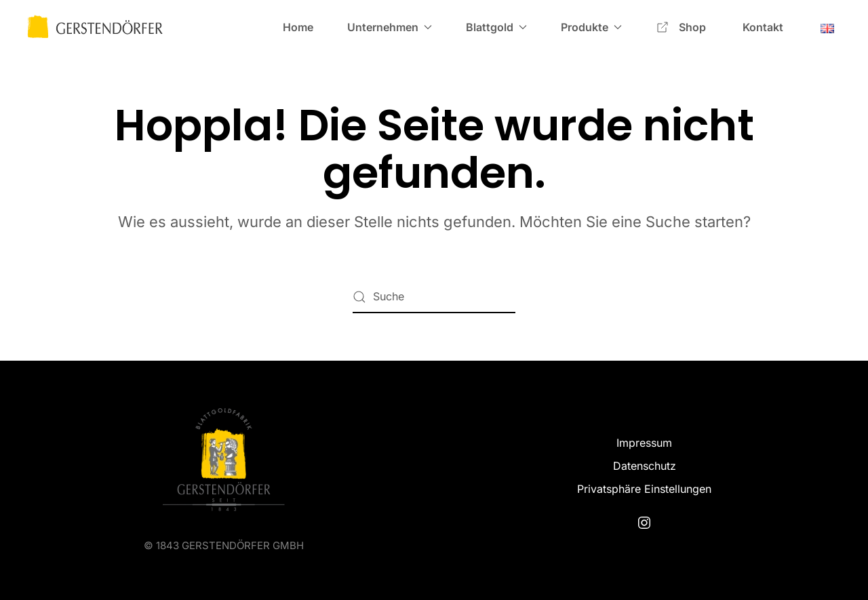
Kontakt (763, 27)
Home (298, 27)
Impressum (644, 443)
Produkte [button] (591, 27)
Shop (682, 27)
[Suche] (434, 297)
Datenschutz (645, 466)
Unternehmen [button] (390, 27)
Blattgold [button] (496, 27)
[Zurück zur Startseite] (95, 27)
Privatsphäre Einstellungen (644, 489)
